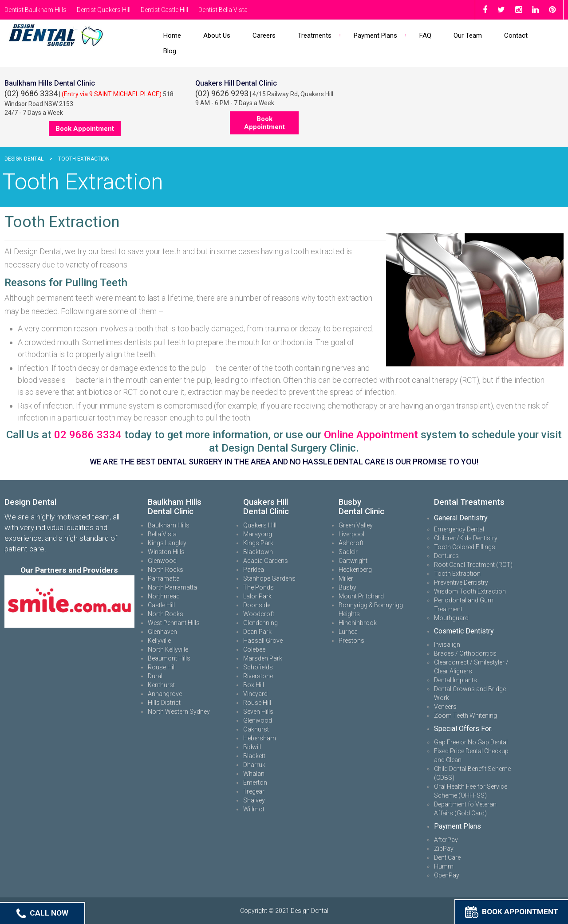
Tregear (254, 791)
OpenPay (447, 875)
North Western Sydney (179, 712)
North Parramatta (172, 587)
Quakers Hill (260, 525)
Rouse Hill (162, 667)
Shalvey (254, 800)
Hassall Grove (263, 641)
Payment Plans (375, 35)
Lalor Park (257, 596)
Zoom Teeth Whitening (465, 716)
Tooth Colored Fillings (465, 547)
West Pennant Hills (174, 623)
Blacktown (258, 552)
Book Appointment (512, 912)
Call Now (42, 913)
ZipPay (444, 849)
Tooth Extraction (457, 574)
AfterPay (446, 840)
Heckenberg (355, 570)
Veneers (445, 707)
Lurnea (348, 632)
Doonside (257, 605)
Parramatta (164, 578)
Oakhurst (256, 729)
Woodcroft (259, 614)
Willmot (254, 809)
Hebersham (260, 738)
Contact (516, 35)
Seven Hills (258, 712)
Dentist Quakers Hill (104, 10)
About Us (217, 35)
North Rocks (166, 570)
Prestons (351, 641)
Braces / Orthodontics (465, 653)
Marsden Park (263, 658)
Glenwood (162, 561)
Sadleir (348, 552)
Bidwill (252, 747)
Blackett (254, 756)
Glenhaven (162, 632)
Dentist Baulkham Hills (35, 10)
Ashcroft (351, 543)
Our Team (468, 35)
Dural (155, 676)
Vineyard (255, 694)
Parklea (254, 570)
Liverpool (351, 534)
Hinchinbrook (358, 623)
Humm (444, 866)
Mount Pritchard (361, 596)
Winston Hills (166, 552)
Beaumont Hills (169, 658)
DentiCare (447, 857)
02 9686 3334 (88, 435)
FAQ (425, 35)
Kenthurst (161, 685)
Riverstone (258, 676)
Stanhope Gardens (269, 578)
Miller (346, 578)
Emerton (255, 782)
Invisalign (447, 645)
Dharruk (254, 765)
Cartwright (353, 561)
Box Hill (254, 685)
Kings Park (258, 543)
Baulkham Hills (169, 525)
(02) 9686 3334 (31, 93)
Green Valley (356, 525)
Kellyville (159, 641)
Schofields (258, 667)
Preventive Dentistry (461, 582)
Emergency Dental (459, 529)
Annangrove (165, 694)
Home (172, 35)
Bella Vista (162, 534)
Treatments (315, 35)
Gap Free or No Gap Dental (471, 742)
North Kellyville (168, 649)
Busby (347, 587)
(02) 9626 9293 (222, 93)
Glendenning (260, 623)
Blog (170, 51)
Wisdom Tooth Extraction (470, 591)
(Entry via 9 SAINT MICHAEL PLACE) (112, 94)
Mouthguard (451, 618)
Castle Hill (161, 605)
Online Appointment (371, 435)
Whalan (254, 774)
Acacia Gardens (266, 561)
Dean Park (257, 632)
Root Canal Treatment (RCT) (473, 565)
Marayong (258, 534)
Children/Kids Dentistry (466, 538)
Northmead (164, 596)
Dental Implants (456, 680)
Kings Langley (167, 543)
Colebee (254, 649)
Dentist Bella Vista (223, 10)
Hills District (164, 703)
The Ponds (258, 587)
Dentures (446, 556)
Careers (264, 35)
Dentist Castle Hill (164, 10)
